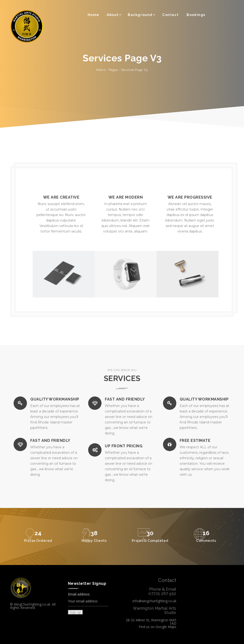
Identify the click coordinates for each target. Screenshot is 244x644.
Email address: (88, 599)
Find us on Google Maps (158, 627)
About (113, 15)
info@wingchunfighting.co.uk (154, 601)
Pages (113, 70)
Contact (170, 15)
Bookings (196, 15)
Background (140, 15)
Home (94, 15)
